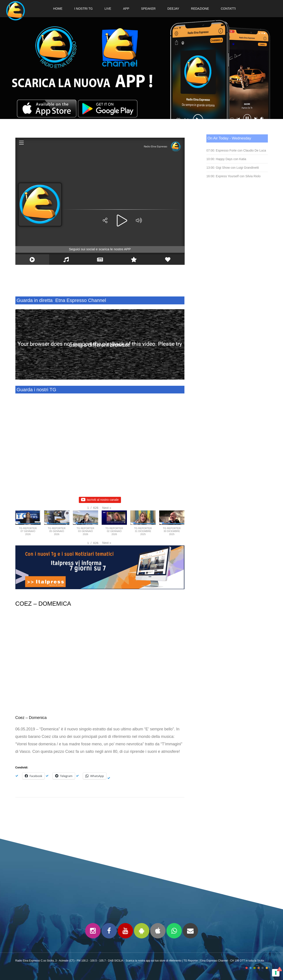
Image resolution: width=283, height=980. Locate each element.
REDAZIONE (200, 9)
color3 (254, 968)
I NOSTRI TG (83, 9)
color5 (263, 968)
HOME (58, 9)
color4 (259, 968)
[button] (107, 508)
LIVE (108, 9)
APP (126, 9)
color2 (251, 968)
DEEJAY (173, 9)
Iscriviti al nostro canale (100, 500)
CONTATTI (228, 9)
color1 (247, 968)
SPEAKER (148, 9)
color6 (267, 968)
